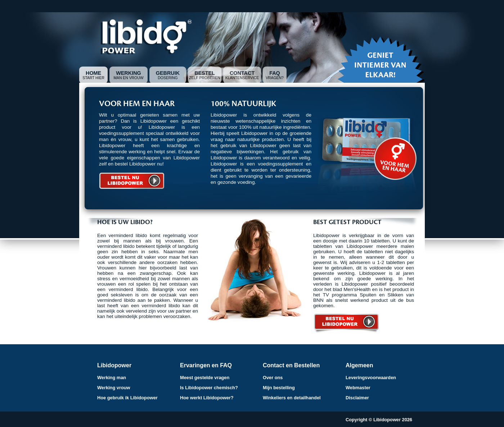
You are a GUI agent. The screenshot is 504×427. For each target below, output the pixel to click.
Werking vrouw (114, 388)
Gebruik (168, 73)
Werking (129, 73)
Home (93, 73)
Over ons (273, 378)
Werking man (112, 378)
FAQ (275, 73)
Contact (242, 73)
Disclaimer (357, 398)
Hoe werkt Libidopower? (207, 398)
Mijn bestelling (279, 388)
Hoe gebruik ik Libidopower (127, 398)
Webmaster (358, 388)
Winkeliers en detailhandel (292, 398)
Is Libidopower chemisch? (209, 388)
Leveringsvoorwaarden (371, 378)
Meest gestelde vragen (205, 378)
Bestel (205, 73)
